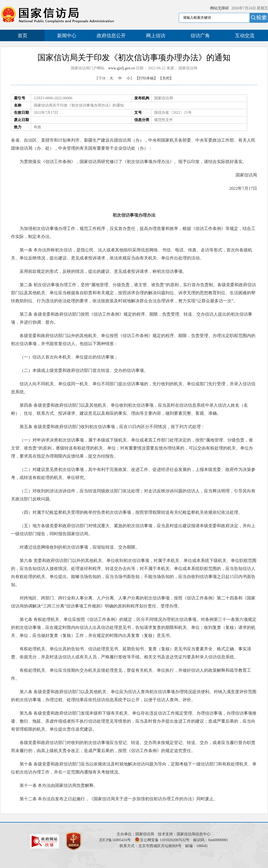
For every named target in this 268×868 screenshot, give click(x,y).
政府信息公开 (111, 36)
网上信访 (156, 36)
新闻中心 (67, 36)
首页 (23, 36)
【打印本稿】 (146, 78)
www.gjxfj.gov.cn (122, 68)
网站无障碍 (219, 8)
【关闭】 (166, 78)
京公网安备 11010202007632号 (165, 840)
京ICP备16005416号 (115, 840)
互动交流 (245, 36)
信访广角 (200, 36)
